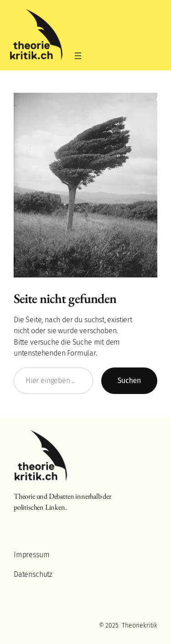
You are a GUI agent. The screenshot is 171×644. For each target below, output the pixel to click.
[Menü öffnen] (78, 56)
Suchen (129, 381)
